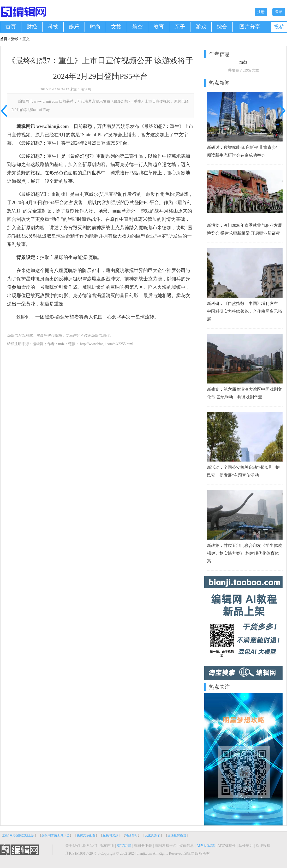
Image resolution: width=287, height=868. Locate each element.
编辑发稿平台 (166, 846)
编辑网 (86, 89)
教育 (159, 27)
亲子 (180, 27)
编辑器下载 (143, 846)
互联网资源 (110, 835)
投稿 (279, 27)
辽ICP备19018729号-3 (82, 854)
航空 (137, 27)
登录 (279, 12)
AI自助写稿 (206, 846)
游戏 (201, 27)
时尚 (95, 27)
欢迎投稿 (263, 846)
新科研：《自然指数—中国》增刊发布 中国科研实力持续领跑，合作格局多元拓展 (244, 311)
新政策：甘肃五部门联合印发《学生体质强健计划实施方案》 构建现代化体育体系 (244, 553)
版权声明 (107, 846)
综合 (222, 27)
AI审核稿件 (227, 846)
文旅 (116, 27)
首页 (11, 27)
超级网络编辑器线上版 (19, 835)
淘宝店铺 (124, 846)
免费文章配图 (86, 835)
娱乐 (74, 27)
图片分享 (250, 27)
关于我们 (73, 846)
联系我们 (90, 846)
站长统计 (246, 846)
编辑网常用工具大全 (56, 835)
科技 (53, 27)
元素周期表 (153, 835)
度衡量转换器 (177, 835)
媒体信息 (187, 846)
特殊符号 (131, 835)
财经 (32, 27)
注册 (261, 12)
